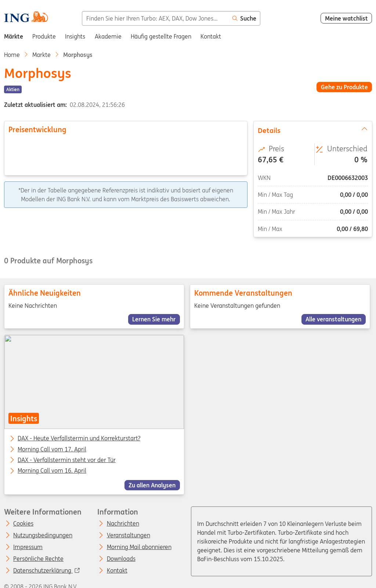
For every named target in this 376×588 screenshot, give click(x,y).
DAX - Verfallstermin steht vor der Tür (67, 460)
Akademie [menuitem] (108, 36)
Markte (41, 55)
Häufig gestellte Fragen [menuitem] (161, 36)
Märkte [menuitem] (14, 36)
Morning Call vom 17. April (52, 449)
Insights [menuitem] (75, 36)
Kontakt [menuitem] (211, 36)
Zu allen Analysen (152, 485)
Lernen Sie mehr (154, 319)
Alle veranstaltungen (334, 319)
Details (312, 130)
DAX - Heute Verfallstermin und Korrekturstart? (79, 439)
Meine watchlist (346, 18)
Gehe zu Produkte (344, 87)
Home (12, 55)
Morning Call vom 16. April (52, 471)
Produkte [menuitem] (44, 36)
